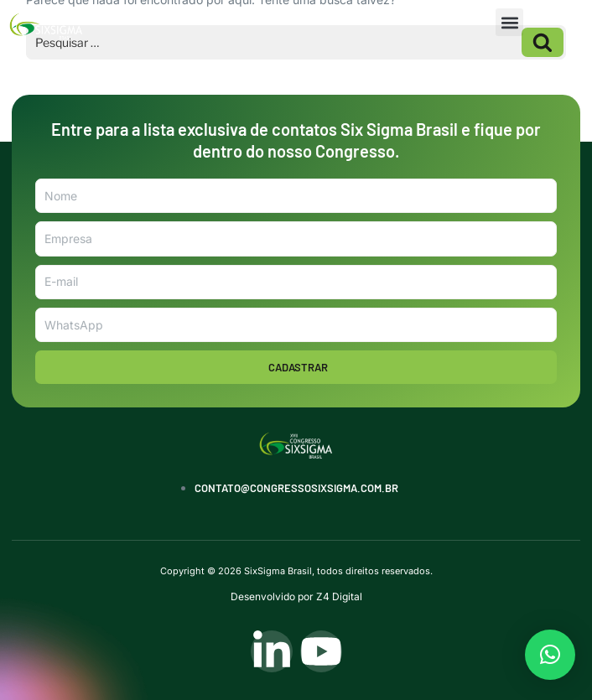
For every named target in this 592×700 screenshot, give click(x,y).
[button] (509, 22)
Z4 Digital (339, 596)
